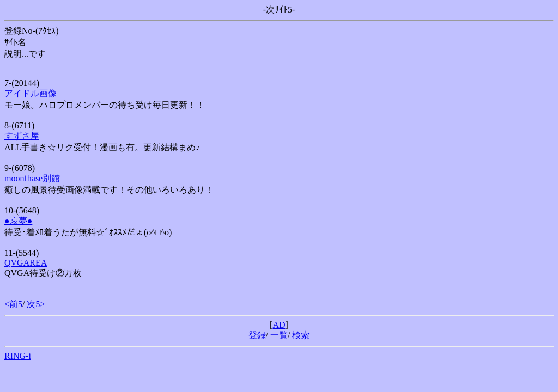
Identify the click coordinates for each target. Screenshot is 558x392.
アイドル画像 (31, 93)
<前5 (13, 304)
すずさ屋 (22, 136)
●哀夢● (18, 221)
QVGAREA (26, 263)
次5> (36, 304)
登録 (257, 335)
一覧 (279, 335)
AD (279, 325)
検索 (301, 335)
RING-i (18, 356)
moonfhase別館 (32, 178)
